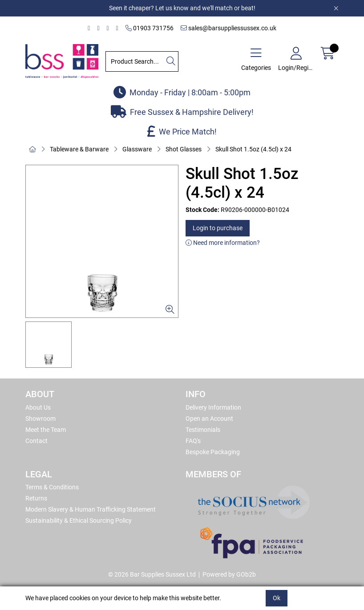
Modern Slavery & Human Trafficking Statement (91, 509)
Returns (36, 498)
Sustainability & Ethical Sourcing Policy (79, 521)
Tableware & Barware (79, 149)
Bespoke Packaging (213, 452)
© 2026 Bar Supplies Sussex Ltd (152, 574)
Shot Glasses (184, 149)
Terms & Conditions (52, 487)
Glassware (137, 149)
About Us (38, 407)
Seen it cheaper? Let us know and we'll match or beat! (182, 8)
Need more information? (223, 243)
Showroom (40, 419)
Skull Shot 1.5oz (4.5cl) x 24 (253, 149)
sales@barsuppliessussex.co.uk (229, 28)
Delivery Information (213, 407)
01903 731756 (150, 28)
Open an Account (209, 419)
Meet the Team (46, 430)
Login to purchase (218, 228)
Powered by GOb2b (229, 574)
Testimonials (203, 430)
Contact (36, 441)
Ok (277, 598)
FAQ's (193, 441)
